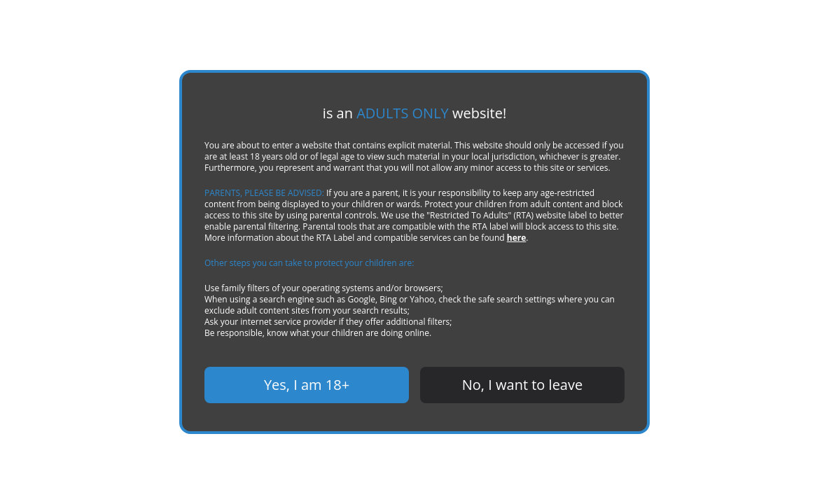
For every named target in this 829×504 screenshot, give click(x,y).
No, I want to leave (522, 385)
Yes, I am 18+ (307, 385)
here (517, 238)
